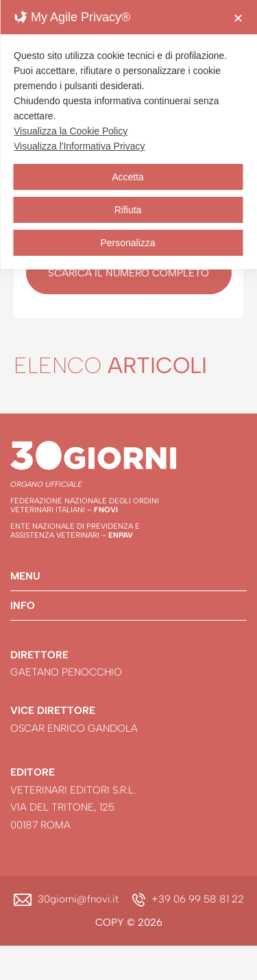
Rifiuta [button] (128, 210)
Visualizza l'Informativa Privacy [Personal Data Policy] (79, 146)
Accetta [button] (128, 177)
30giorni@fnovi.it (78, 899)
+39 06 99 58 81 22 (198, 899)
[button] (128, 576)
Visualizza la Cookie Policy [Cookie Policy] (71, 131)
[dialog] (128, 135)
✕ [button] (238, 19)
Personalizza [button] (127, 243)
